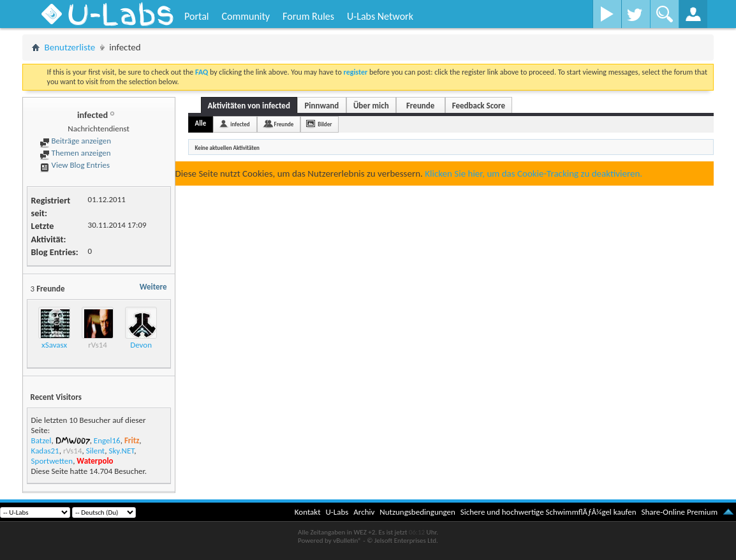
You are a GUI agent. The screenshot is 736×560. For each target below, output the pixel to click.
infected (240, 124)
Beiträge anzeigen (75, 141)
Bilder (325, 124)
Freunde (420, 106)
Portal (196, 16)
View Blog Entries (75, 165)
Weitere (153, 287)
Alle (201, 123)
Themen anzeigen (75, 153)
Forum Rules (308, 16)
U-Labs (337, 512)
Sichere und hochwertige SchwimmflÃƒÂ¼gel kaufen (548, 512)
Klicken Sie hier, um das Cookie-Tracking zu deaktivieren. (534, 173)
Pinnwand (321, 106)
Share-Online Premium (679, 512)
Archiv (364, 512)
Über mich (371, 106)
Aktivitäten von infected (249, 106)
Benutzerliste (70, 47)
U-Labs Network (380, 16)
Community (246, 16)
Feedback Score (479, 106)
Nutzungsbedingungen (417, 512)
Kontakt (308, 512)
